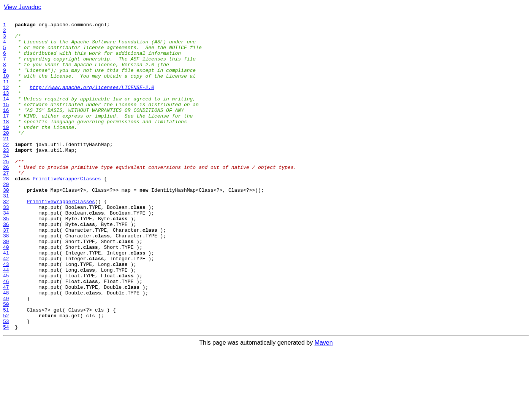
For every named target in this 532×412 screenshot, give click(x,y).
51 (6, 369)
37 (6, 273)
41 (6, 301)
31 (6, 232)
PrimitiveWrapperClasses (67, 212)
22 (6, 170)
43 (6, 314)
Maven (324, 405)
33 (6, 246)
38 (6, 280)
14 (6, 116)
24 (6, 184)
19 (6, 150)
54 (6, 390)
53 (6, 383)
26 (6, 198)
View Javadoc (22, 7)
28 (6, 212)
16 (6, 129)
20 (6, 157)
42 (6, 307)
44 (6, 321)
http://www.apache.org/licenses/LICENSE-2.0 (92, 102)
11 (6, 95)
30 (6, 225)
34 (6, 253)
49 (6, 355)
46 (6, 335)
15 (6, 122)
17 (6, 136)
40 (6, 294)
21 (6, 164)
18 (6, 143)
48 (6, 348)
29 (6, 218)
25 (6, 191)
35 (6, 259)
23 (6, 177)
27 (6, 205)
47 (6, 342)
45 (6, 328)
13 (6, 109)
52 (6, 376)
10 (6, 88)
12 (6, 102)
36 (6, 266)
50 (6, 362)
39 (6, 287)
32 (6, 239)
